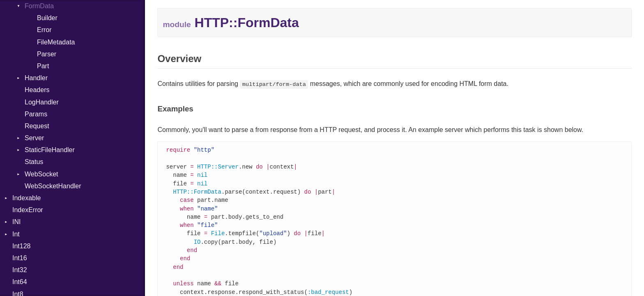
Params (36, 114)
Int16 (20, 258)
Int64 (20, 282)
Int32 (20, 270)
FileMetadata (56, 42)
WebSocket (41, 174)
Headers (37, 90)
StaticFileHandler (50, 150)
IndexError (28, 210)
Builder (47, 18)
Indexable (26, 198)
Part (43, 66)
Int (16, 234)
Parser (47, 54)
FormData (39, 6)
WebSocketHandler (53, 186)
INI (16, 222)
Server (34, 138)
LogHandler (42, 102)
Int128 (21, 246)
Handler (36, 78)
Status (34, 162)
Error (44, 30)
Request (37, 126)
